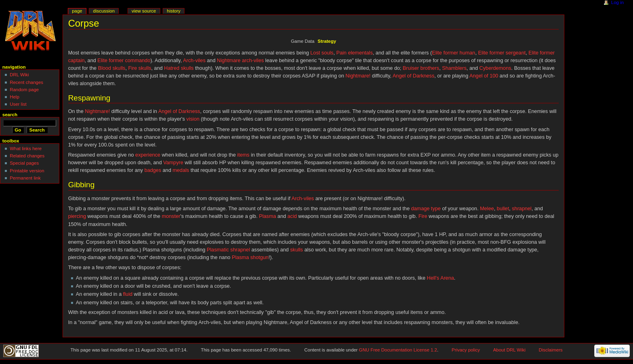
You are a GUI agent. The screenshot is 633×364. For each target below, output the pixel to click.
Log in (617, 2)
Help (15, 97)
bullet (503, 209)
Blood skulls (112, 68)
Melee (487, 209)
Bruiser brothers (421, 68)
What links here (26, 149)
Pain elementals (354, 53)
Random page (24, 90)
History (174, 11)
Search (10, 115)
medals (181, 170)
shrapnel (522, 209)
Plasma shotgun (250, 257)
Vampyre (173, 163)
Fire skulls (139, 68)
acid (292, 216)
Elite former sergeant (502, 53)
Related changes (27, 156)
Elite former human (454, 53)
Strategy (327, 41)
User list (18, 104)
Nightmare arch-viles (240, 61)
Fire (423, 216)
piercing (77, 216)
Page (77, 11)
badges (153, 170)
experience (148, 155)
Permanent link (25, 178)
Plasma (267, 216)
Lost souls (322, 53)
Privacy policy (466, 350)
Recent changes (26, 82)
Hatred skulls (179, 68)
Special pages (24, 163)
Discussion (104, 11)
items (243, 155)
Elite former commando (124, 61)
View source (144, 11)
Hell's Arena (440, 278)
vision (193, 119)
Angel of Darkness (413, 76)
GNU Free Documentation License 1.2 (398, 350)
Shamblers (454, 68)
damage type (426, 209)
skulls (297, 250)
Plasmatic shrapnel (228, 250)
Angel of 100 (484, 76)
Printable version (27, 171)
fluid (128, 294)
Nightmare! (358, 76)
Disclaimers (551, 350)
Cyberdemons (495, 68)
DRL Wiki (19, 75)
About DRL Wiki (509, 350)
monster (171, 216)
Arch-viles (194, 61)
